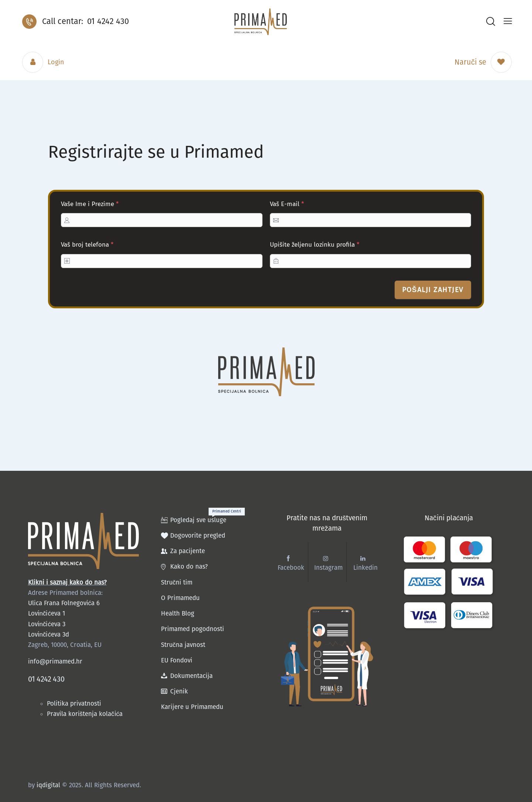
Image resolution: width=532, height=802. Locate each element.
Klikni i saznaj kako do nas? (67, 582)
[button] (508, 21)
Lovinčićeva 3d (49, 635)
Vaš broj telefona (87, 245)
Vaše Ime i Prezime (90, 204)
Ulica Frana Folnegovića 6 (64, 603)
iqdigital (48, 785)
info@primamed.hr (55, 662)
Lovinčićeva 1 (47, 614)
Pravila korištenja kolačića (85, 714)
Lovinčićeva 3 (47, 624)
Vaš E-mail (287, 204)
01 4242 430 (46, 679)
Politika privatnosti (75, 704)
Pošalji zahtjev (433, 290)
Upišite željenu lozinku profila (315, 245)
